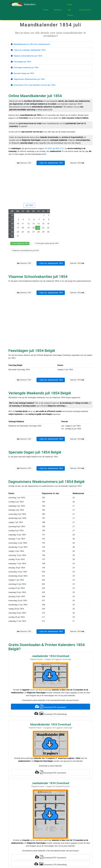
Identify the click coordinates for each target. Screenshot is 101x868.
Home (46, 10)
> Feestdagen (20, 243)
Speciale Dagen (22, 73)
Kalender (24, 163)
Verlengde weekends (25, 68)
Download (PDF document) (51, 707)
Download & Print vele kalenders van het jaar (33, 85)
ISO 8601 (48, 148)
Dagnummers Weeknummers (28, 79)
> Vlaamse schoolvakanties (25, 250)
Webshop (58, 10)
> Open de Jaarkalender (51, 163)
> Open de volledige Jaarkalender (28, 50)
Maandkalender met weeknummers (31, 44)
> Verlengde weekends (47, 243)
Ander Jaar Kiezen (70, 10)
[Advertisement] (50, 185)
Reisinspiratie (85, 10)
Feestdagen (21, 62)
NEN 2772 (60, 148)
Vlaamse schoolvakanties (26, 56)
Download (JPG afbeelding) (50, 714)
